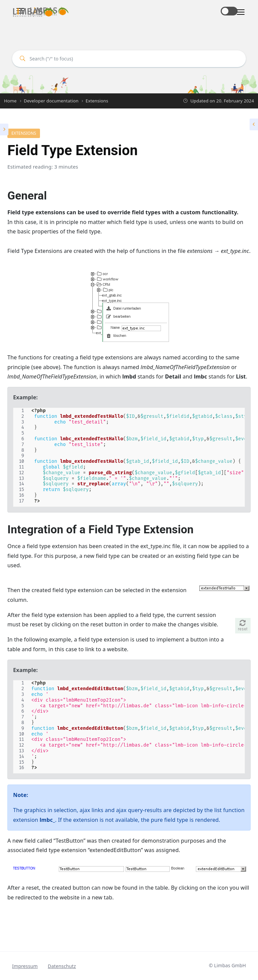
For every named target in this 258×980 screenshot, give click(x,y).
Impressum (25, 966)
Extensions (24, 133)
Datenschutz (62, 966)
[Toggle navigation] (239, 12)
